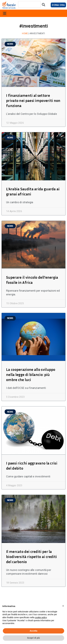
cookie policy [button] (41, 617)
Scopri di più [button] (34, 638)
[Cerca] (44, 5)
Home (25, 33)
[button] (5, 13)
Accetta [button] (34, 631)
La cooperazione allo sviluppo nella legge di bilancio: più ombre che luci (31, 375)
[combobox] (29, 4)
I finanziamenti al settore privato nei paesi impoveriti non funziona (33, 101)
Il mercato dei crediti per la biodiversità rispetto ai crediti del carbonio (32, 557)
